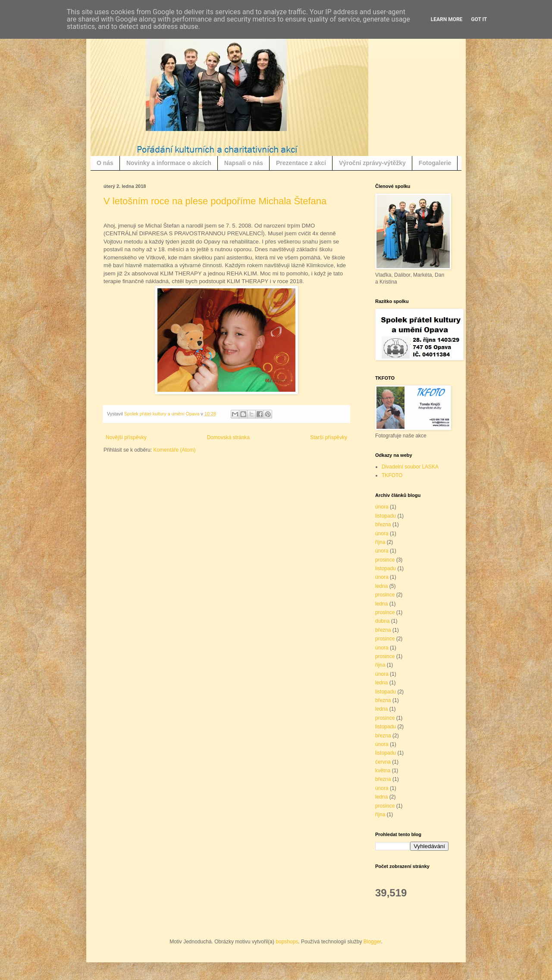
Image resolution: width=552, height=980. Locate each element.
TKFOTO (392, 475)
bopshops (287, 942)
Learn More (447, 19)
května (383, 771)
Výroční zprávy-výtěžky (372, 163)
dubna (382, 621)
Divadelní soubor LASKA (410, 467)
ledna (381, 586)
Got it (479, 19)
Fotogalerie (435, 163)
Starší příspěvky (329, 437)
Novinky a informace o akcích (169, 163)
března (383, 524)
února (382, 507)
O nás (105, 163)
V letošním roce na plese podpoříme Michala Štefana (215, 201)
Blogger (372, 942)
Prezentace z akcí (301, 163)
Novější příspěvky (126, 437)
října (380, 542)
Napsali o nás (244, 163)
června (383, 762)
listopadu (386, 516)
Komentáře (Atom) (174, 450)
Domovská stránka (228, 437)
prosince (385, 560)
